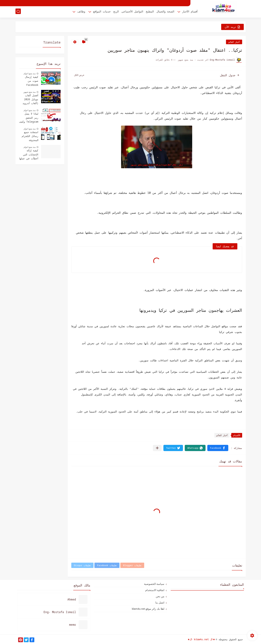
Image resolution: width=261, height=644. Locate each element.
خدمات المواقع (102, 12)
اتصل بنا (160, 603)
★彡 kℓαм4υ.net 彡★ (201, 639)
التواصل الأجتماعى (132, 12)
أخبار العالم (234, 42)
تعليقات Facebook (107, 565)
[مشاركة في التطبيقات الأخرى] (157, 448)
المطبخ (150, 12)
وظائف (81, 12)
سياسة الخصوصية (154, 584)
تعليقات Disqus (82, 565)
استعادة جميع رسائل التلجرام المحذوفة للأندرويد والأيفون (29, 136)
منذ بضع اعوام (30, 74)
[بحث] (18, 12)
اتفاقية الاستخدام (155, 590)
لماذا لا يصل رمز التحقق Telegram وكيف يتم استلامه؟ (29, 118)
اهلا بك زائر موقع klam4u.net (148, 609)
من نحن (160, 596)
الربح (116, 12)
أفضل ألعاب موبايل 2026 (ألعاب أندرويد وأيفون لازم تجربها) (30, 100)
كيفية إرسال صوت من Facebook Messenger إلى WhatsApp (29, 81)
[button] (218, 448)
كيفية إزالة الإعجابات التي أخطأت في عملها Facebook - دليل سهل (29, 155)
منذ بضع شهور (30, 92)
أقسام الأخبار (190, 12)
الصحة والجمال (165, 12)
